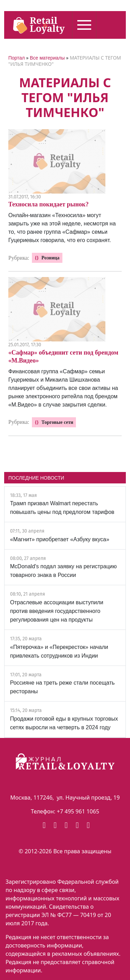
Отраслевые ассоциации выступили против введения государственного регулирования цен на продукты (57, 611)
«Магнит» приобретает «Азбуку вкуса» (60, 539)
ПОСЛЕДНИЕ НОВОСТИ (36, 478)
